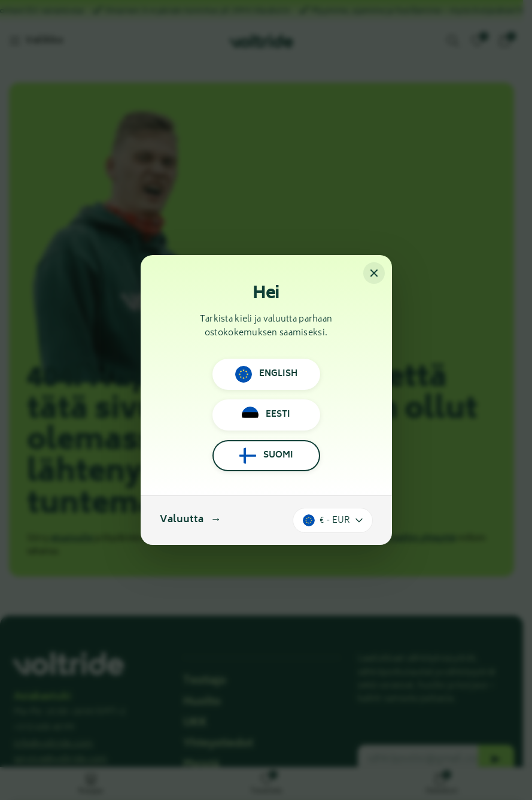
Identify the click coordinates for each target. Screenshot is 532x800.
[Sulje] (374, 273)
